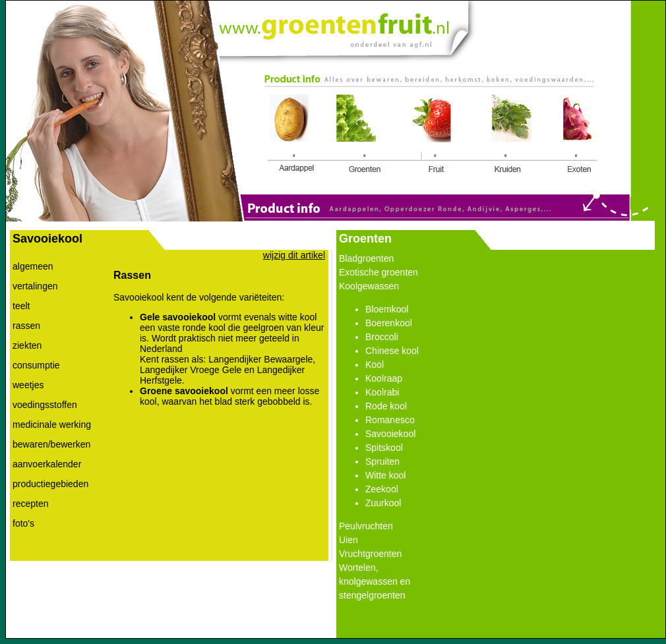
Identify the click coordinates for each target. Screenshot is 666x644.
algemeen (33, 266)
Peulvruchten (366, 526)
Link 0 (333, 25)
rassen (26, 326)
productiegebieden (50, 484)
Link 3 (432, 135)
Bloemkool (387, 309)
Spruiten (382, 461)
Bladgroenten (366, 258)
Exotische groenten (378, 272)
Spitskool (384, 448)
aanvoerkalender (47, 464)
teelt (21, 306)
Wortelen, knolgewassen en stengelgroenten (375, 581)
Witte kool (385, 475)
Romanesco (390, 420)
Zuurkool (383, 503)
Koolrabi (382, 392)
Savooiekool (390, 434)
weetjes (28, 385)
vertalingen (35, 286)
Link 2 (360, 133)
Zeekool (382, 489)
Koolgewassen (369, 286)
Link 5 (579, 135)
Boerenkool (389, 323)
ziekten (27, 345)
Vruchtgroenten (370, 554)
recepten (30, 504)
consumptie (36, 365)
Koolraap (384, 378)
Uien (348, 540)
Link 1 (294, 135)
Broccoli (382, 337)
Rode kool (386, 406)
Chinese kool (392, 351)
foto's (23, 523)
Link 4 (511, 135)
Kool (375, 365)
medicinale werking (52, 424)
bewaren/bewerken (51, 444)
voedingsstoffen (45, 405)
